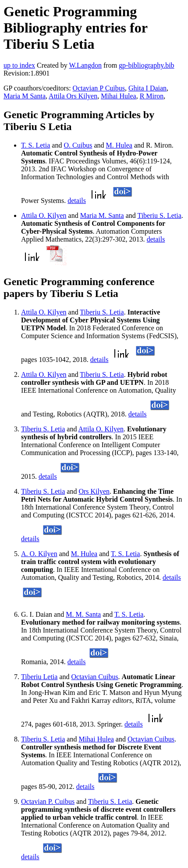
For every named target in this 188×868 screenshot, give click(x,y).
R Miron (152, 96)
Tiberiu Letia (39, 677)
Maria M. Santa (102, 215)
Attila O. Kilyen (44, 215)
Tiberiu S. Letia (159, 215)
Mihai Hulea (118, 96)
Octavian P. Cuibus (48, 801)
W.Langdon (85, 65)
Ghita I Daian (147, 88)
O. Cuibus (78, 145)
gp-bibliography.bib (147, 65)
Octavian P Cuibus (99, 88)
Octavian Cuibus (95, 677)
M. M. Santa (83, 614)
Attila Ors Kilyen (73, 96)
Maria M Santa (25, 96)
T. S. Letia (35, 145)
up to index (19, 65)
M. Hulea (119, 145)
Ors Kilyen (94, 491)
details (77, 201)
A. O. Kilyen (39, 554)
